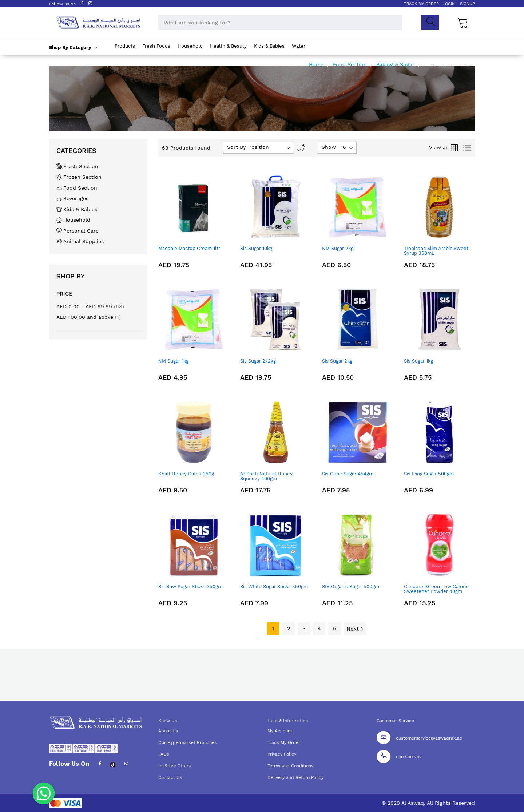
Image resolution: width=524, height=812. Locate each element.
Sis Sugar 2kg (337, 361)
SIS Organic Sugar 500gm (351, 587)
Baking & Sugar (396, 64)
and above (89, 317)
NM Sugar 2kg (338, 248)
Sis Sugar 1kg (418, 361)
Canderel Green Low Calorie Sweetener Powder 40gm (436, 589)
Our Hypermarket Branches (187, 742)
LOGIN (449, 4)
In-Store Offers (174, 766)
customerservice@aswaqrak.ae (429, 738)
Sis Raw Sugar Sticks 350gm (190, 587)
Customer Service (395, 721)
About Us (168, 731)
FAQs (164, 754)
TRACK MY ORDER (421, 4)
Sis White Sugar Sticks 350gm (274, 587)
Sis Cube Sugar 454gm (348, 474)
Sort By (236, 147)
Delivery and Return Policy (295, 777)
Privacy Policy (282, 754)
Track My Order (284, 742)
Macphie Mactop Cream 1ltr (189, 248)
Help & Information (288, 721)
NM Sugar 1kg (173, 361)
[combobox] (280, 23)
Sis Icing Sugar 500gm (429, 474)
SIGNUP (467, 4)
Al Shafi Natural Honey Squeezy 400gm (266, 476)
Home (317, 64)
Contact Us (170, 777)
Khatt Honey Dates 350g (186, 474)
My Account (280, 731)
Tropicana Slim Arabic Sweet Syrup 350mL (436, 251)
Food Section (351, 64)
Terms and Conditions (290, 766)
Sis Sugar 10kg (256, 248)
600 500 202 (409, 757)
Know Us (168, 721)
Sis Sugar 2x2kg (258, 361)
